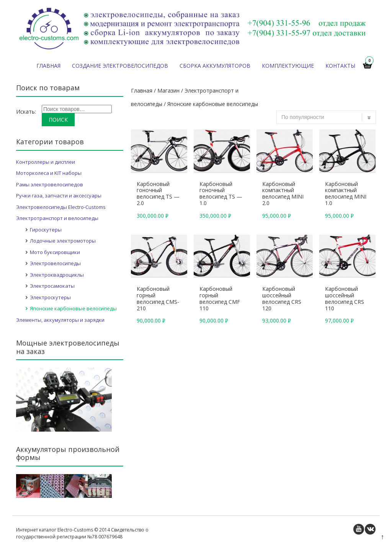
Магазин (168, 90)
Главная (48, 66)
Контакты (340, 66)
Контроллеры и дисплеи (46, 162)
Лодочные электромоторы (63, 241)
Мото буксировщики (55, 252)
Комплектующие (288, 66)
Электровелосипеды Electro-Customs (61, 207)
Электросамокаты (52, 286)
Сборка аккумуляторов (215, 66)
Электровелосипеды (55, 263)
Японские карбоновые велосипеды (73, 308)
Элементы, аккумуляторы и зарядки (60, 320)
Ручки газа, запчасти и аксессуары (59, 196)
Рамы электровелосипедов (50, 184)
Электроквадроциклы (57, 275)
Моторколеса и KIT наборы (49, 173)
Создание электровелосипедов (120, 66)
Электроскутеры (50, 297)
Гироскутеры (46, 230)
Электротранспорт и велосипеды (57, 218)
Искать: (26, 112)
